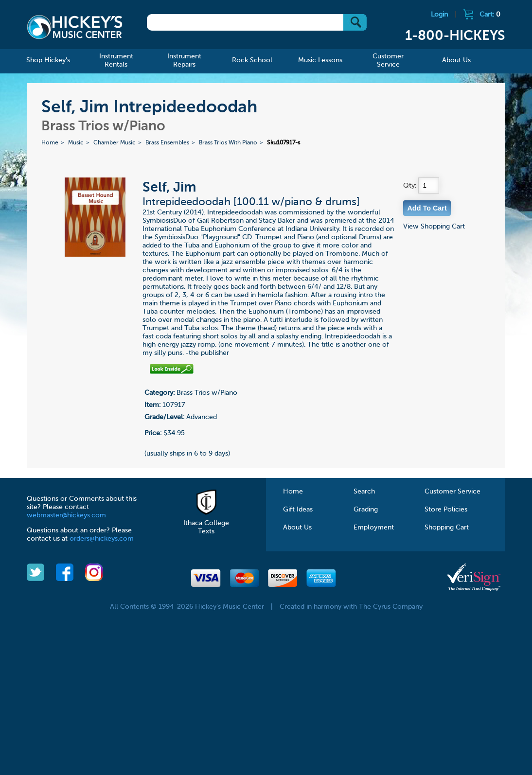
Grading (366, 510)
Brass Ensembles (167, 143)
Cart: (490, 15)
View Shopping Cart (434, 227)
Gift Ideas (298, 510)
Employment (374, 528)
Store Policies (446, 510)
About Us (297, 528)
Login (439, 15)
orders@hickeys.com (102, 539)
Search (364, 492)
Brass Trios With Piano (228, 143)
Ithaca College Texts (206, 523)
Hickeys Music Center (75, 27)
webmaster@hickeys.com (66, 515)
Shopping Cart (447, 528)
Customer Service (452, 492)
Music (76, 143)
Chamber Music (115, 143)
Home (50, 143)
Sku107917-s (284, 143)
